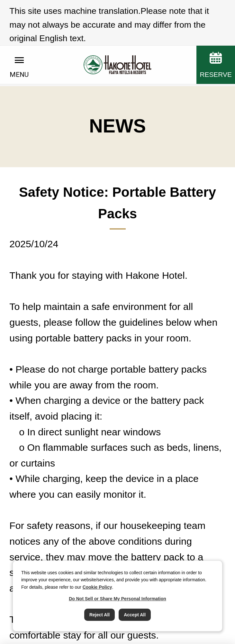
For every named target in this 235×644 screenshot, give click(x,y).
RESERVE (216, 50)
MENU (19, 50)
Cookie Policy (97, 587)
